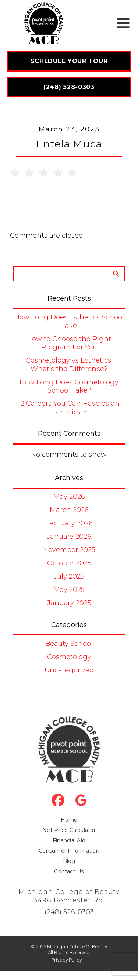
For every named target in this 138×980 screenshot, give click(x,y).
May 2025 (69, 590)
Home (69, 828)
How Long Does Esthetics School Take (69, 321)
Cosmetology (69, 657)
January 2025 (69, 603)
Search (116, 274)
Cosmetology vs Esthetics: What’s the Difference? (69, 365)
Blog (69, 870)
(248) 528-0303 (69, 921)
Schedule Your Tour (69, 61)
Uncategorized (69, 670)
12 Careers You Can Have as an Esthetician (69, 408)
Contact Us (69, 880)
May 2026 (69, 497)
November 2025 (69, 550)
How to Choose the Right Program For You (69, 343)
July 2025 (69, 576)
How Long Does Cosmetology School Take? (69, 386)
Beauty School (69, 644)
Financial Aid (69, 849)
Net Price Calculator (69, 839)
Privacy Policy (66, 968)
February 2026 (69, 523)
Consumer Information (69, 859)
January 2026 (69, 537)
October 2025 (69, 563)
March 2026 (69, 510)
